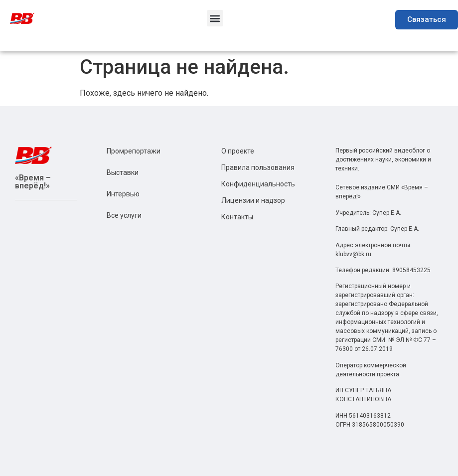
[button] (215, 18)
